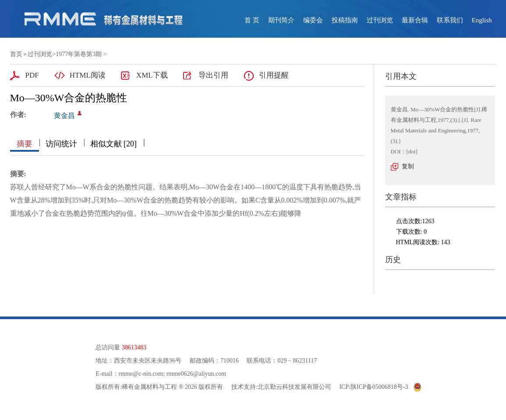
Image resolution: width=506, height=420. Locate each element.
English (482, 20)
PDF (32, 75)
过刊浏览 (380, 20)
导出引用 (213, 75)
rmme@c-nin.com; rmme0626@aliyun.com (172, 374)
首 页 (252, 20)
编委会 (313, 20)
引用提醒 (274, 75)
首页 (16, 54)
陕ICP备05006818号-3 (379, 387)
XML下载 (152, 75)
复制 (408, 166)
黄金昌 (64, 116)
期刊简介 (281, 20)
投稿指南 (345, 20)
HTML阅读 (88, 75)
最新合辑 (415, 20)
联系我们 (450, 20)
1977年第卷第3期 (79, 54)
